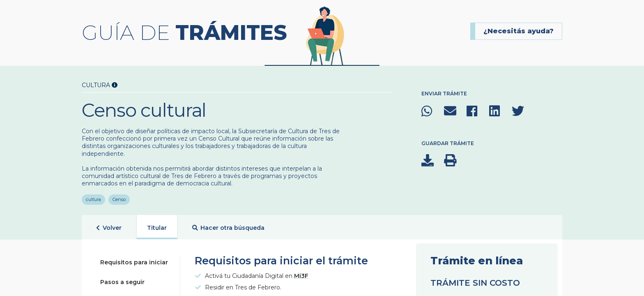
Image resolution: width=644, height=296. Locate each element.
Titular (157, 225)
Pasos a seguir (122, 280)
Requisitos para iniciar (134, 260)
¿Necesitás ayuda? (519, 31)
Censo (120, 197)
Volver (109, 225)
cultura (93, 197)
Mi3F (301, 273)
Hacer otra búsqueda (229, 225)
